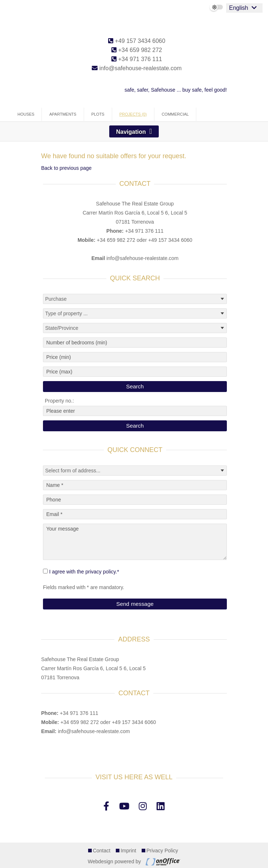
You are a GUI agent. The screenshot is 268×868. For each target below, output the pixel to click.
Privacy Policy (162, 851)
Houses (26, 114)
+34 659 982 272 (137, 50)
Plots (98, 114)
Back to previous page (66, 168)
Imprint (128, 851)
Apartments (63, 114)
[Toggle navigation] (134, 131)
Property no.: (59, 401)
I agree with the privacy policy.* (84, 572)
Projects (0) (133, 114)
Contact (102, 851)
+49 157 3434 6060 (137, 41)
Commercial (175, 114)
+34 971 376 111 (137, 59)
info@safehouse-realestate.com (137, 68)
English (239, 8)
